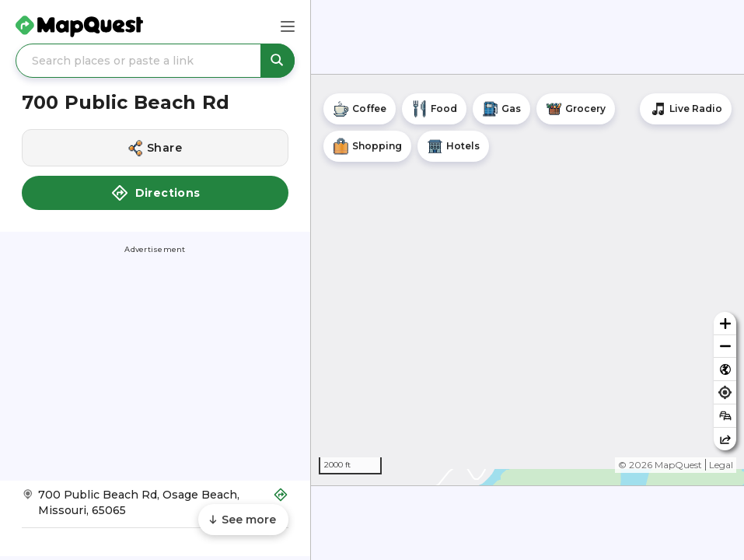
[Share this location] (155, 148)
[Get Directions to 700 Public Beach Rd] (155, 507)
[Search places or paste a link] (155, 61)
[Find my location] (725, 392)
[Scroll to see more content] (243, 520)
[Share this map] (725, 439)
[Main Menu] (288, 26)
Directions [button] (155, 193)
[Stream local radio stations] (686, 109)
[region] (527, 280)
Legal (721, 465)
